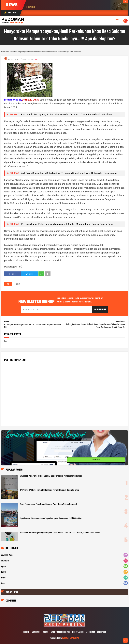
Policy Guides (78, 632)
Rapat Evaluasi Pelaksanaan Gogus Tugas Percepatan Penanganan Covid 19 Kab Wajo (51, 519)
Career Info (102, 632)
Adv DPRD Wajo (7, 555)
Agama (4, 567)
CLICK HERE (96, 460)
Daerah (4, 572)
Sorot (18, 284)
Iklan (3, 584)
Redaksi (26, 632)
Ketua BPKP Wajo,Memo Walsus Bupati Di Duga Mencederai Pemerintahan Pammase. (51, 476)
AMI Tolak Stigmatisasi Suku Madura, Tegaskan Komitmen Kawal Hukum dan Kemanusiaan (70, 173)
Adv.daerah (5, 561)
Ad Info (46, 632)
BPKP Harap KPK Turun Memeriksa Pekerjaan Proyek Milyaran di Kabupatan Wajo (49, 490)
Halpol (4, 578)
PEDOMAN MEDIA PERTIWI (70, 638)
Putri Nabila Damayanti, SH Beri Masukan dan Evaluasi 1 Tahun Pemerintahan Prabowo (67, 114)
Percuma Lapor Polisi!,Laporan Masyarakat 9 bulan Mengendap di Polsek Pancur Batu (67, 224)
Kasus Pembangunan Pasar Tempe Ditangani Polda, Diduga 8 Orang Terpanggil (48, 504)
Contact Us (36, 632)
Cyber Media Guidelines (60, 632)
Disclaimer (90, 632)
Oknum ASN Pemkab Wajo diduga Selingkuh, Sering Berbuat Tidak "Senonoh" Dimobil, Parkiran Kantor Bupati (60, 533)
